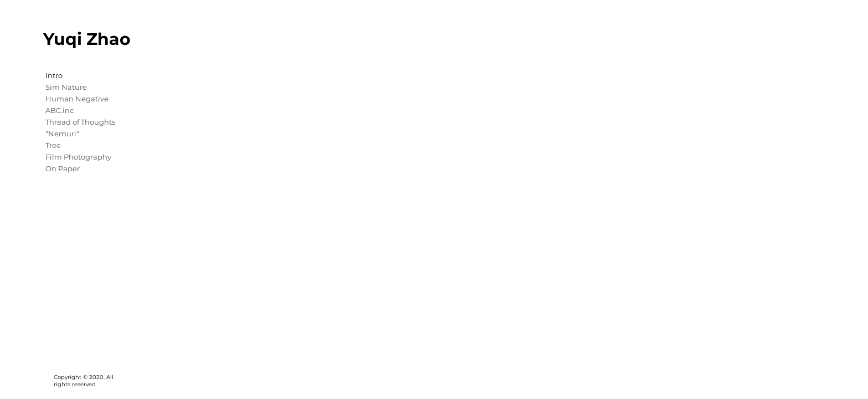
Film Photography (78, 157)
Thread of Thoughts (80, 122)
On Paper (63, 168)
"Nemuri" (62, 134)
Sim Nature (66, 87)
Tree (53, 145)
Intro (54, 75)
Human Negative (77, 99)
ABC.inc (60, 110)
